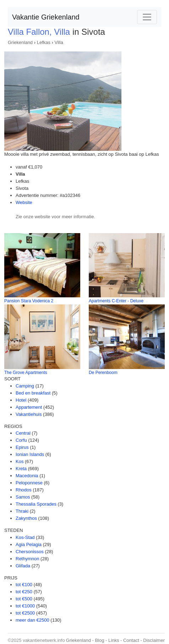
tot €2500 (25, 613)
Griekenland (20, 42)
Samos (23, 497)
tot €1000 (25, 606)
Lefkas (44, 42)
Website (24, 202)
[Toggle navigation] (147, 17)
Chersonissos (30, 552)
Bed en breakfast (33, 393)
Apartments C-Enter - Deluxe (116, 301)
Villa (59, 42)
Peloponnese (29, 483)
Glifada (23, 566)
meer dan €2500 (32, 620)
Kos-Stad (25, 537)
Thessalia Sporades (36, 504)
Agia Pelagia (29, 544)
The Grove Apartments (26, 373)
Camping (25, 386)
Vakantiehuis (29, 414)
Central (23, 433)
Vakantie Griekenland (46, 17)
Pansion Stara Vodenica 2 (29, 301)
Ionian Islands (30, 454)
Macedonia (27, 476)
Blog (99, 640)
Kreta (21, 469)
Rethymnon (27, 559)
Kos (20, 461)
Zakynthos (26, 518)
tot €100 (24, 585)
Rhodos (24, 490)
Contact (131, 640)
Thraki (22, 511)
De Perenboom (103, 373)
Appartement (29, 407)
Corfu (21, 440)
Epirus (22, 447)
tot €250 (24, 592)
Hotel (21, 400)
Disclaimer (154, 640)
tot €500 (24, 599)
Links (114, 640)
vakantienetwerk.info (44, 640)
